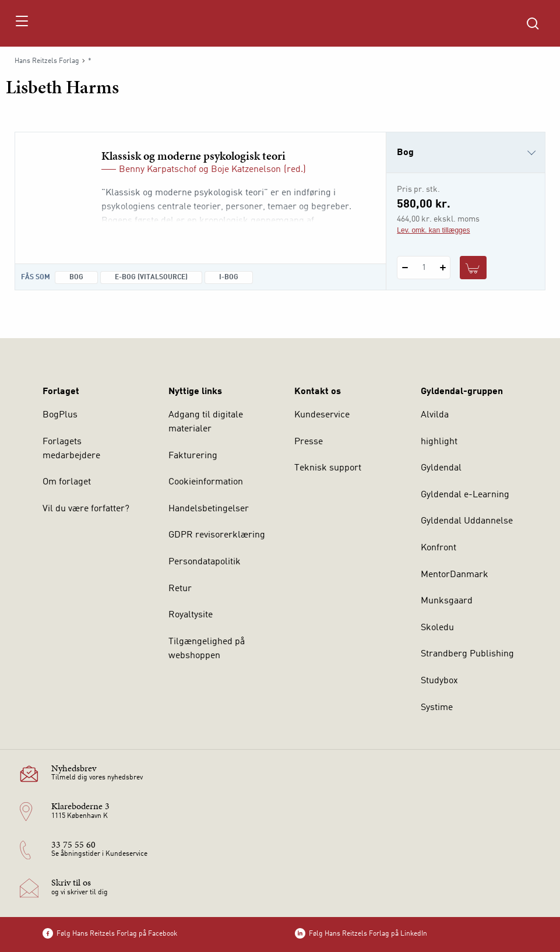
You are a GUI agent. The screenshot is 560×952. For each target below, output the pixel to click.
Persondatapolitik (205, 562)
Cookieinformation (206, 482)
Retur (180, 589)
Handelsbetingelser (209, 509)
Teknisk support (328, 468)
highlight (439, 442)
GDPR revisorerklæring (217, 535)
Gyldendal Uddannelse (467, 521)
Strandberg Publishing (467, 654)
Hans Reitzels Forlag (47, 61)
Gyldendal (441, 468)
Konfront (439, 548)
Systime (437, 708)
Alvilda (435, 415)
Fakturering (193, 456)
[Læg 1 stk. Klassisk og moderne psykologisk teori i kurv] (473, 268)
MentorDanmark (455, 575)
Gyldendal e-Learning (465, 495)
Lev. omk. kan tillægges (433, 230)
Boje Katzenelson (246, 170)
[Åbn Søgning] (533, 23)
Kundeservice (322, 415)
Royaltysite (191, 615)
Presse (309, 442)
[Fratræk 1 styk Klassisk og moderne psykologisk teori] (405, 268)
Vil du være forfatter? (86, 509)
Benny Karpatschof (158, 170)
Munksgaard (447, 601)
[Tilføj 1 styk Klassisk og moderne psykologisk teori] (443, 268)
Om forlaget (67, 482)
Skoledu (437, 628)
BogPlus (60, 415)
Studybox (439, 681)
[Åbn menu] (21, 23)
